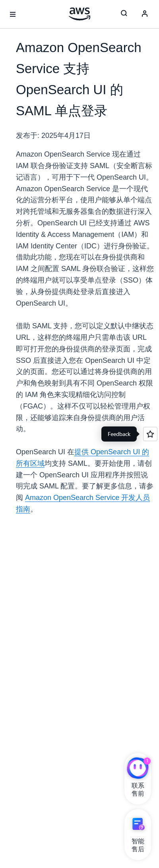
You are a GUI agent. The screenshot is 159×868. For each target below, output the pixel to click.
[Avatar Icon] (145, 14)
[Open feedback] (150, 434)
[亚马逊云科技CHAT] (138, 769)
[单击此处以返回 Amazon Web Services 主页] (80, 14)
